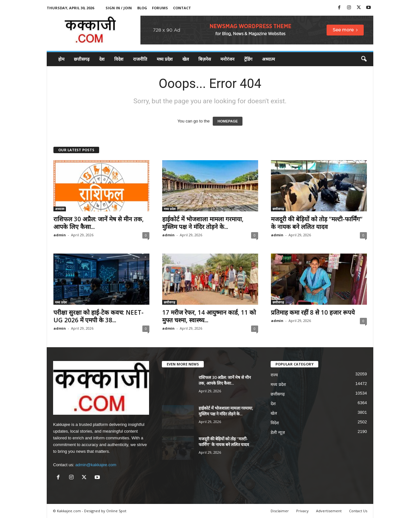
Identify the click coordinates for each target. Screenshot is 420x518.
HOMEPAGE (228, 121)
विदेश (119, 59)
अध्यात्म (268, 59)
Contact (182, 8)
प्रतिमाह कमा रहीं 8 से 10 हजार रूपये (313, 312)
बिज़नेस (205, 59)
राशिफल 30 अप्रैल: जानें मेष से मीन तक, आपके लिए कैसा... (99, 223)
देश (102, 59)
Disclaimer (280, 511)
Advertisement (329, 511)
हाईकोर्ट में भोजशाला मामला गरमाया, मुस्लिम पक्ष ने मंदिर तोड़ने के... (203, 223)
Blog (142, 8)
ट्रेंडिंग (248, 59)
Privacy (302, 511)
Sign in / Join (119, 8)
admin (60, 235)
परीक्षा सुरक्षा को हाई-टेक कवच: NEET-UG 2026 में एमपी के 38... (99, 316)
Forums (160, 8)
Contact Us (358, 511)
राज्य (274, 375)
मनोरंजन (227, 59)
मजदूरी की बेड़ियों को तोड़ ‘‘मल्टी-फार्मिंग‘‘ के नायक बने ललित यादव (317, 223)
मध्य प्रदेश (165, 59)
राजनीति (140, 59)
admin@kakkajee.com (96, 465)
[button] (364, 59)
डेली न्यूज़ (278, 432)
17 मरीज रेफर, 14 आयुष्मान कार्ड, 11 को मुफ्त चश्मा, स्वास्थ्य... (209, 316)
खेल (186, 59)
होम (61, 59)
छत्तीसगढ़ (82, 59)
